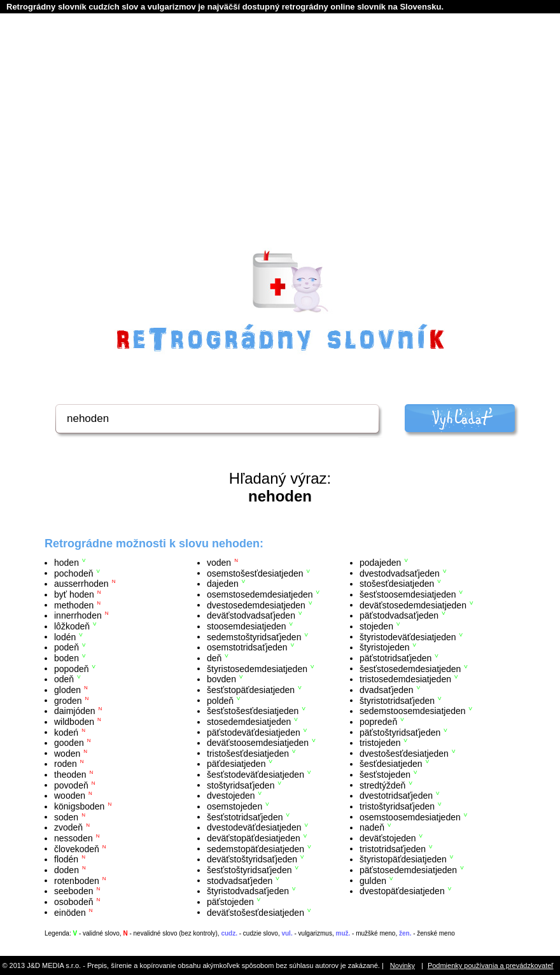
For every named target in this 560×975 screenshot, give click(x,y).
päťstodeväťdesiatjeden (254, 732)
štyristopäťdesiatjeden (403, 859)
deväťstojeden (388, 838)
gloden (67, 690)
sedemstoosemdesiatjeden (413, 711)
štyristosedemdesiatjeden (257, 668)
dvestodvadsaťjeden (400, 573)
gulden (373, 880)
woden (67, 753)
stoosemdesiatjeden (247, 626)
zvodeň (68, 827)
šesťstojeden (385, 775)
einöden (70, 912)
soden (66, 817)
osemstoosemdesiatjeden (410, 817)
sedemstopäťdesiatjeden (255, 848)
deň (214, 658)
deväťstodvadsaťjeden (251, 615)
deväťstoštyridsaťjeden (252, 859)
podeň (66, 647)
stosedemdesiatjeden (249, 722)
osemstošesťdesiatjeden (255, 573)
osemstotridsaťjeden (247, 647)
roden (66, 764)
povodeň (71, 785)
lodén (65, 636)
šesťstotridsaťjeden (245, 817)
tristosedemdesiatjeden (405, 679)
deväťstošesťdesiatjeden (255, 912)
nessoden (73, 838)
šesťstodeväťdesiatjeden (255, 775)
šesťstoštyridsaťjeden (249, 870)
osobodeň (74, 902)
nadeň (372, 827)
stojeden (376, 626)
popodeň (72, 668)
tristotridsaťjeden (393, 848)
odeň (64, 679)
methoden (74, 605)
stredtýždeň (382, 785)
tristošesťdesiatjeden (248, 753)
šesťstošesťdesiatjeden (253, 711)
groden (68, 700)
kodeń (66, 732)
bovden (221, 679)
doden (66, 870)
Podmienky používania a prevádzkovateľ (491, 965)
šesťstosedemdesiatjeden (410, 668)
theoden (70, 775)
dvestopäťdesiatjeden (402, 891)
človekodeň (77, 848)
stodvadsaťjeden (240, 880)
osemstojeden (234, 806)
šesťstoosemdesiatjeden (408, 594)
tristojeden (380, 743)
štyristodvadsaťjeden (248, 891)
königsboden (79, 806)
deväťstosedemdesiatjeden (413, 605)
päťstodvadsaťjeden (399, 615)
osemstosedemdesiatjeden (260, 594)
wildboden (74, 722)
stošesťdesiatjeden (397, 584)
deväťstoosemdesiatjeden (258, 743)
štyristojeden (385, 647)
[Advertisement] (280, 147)
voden (219, 563)
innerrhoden (78, 615)
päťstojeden (230, 902)
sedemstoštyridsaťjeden (254, 636)
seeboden (74, 891)
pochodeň (74, 573)
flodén (66, 859)
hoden (66, 563)
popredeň (378, 722)
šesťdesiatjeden (391, 764)
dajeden (223, 584)
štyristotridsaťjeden (397, 700)
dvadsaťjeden (387, 690)
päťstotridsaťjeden (395, 658)
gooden (69, 743)
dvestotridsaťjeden (396, 796)
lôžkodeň (72, 626)
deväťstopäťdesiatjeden (254, 838)
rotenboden (77, 880)
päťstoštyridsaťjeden (400, 732)
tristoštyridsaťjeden (397, 806)
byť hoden (74, 594)
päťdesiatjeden (236, 764)
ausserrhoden (81, 584)
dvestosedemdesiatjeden (256, 605)
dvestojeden (231, 796)
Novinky (402, 965)
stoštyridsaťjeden (241, 785)
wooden (70, 796)
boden (66, 658)
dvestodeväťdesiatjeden (254, 827)
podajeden (380, 563)
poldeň (220, 700)
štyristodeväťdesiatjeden (408, 636)
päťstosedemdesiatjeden (408, 870)
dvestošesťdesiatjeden (404, 753)
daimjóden (75, 711)
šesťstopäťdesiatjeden (251, 690)
